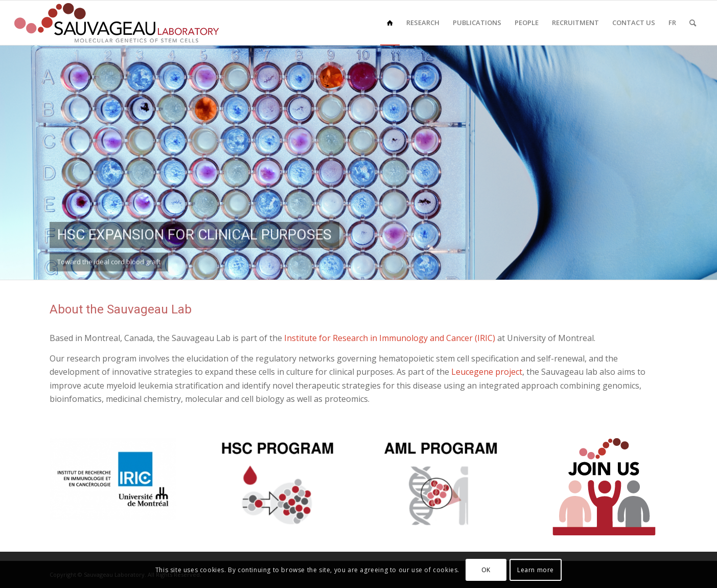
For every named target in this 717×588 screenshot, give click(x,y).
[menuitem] (390, 23)
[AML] (441, 484)
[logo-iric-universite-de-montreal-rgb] (113, 479)
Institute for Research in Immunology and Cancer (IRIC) (390, 338)
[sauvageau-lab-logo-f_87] (117, 23)
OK (486, 570)
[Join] (604, 487)
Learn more (536, 570)
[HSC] (276, 484)
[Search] (693, 23)
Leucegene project (487, 372)
